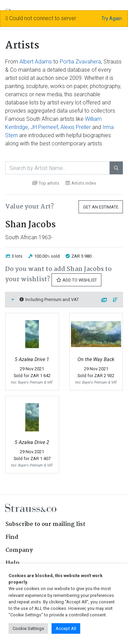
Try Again (112, 18)
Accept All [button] (66, 628)
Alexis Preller (76, 127)
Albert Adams (36, 62)
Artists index (81, 183)
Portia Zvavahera (80, 62)
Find (12, 537)
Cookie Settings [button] (28, 628)
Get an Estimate (101, 207)
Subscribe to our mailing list (45, 524)
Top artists (46, 183)
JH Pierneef (44, 127)
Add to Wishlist (76, 280)
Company (19, 550)
